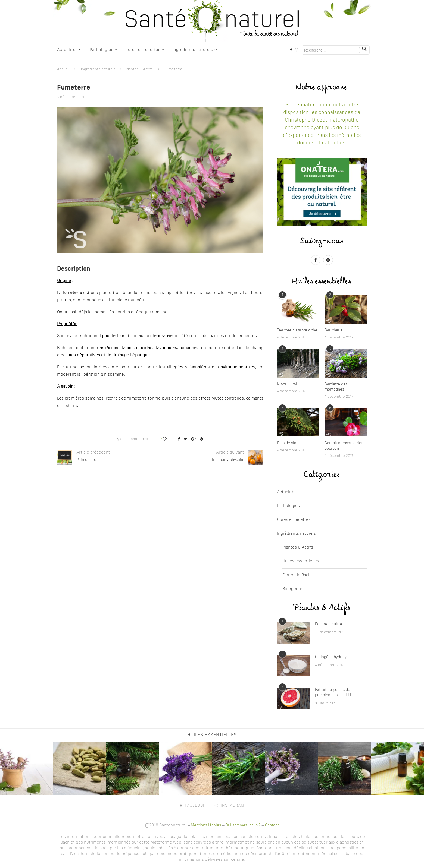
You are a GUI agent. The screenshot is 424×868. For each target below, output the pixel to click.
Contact (272, 825)
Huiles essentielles (301, 561)
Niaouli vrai (287, 384)
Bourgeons (293, 589)
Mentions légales (206, 825)
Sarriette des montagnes (336, 387)
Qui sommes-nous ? (243, 825)
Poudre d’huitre (329, 624)
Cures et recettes (143, 50)
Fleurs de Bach (297, 575)
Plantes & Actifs (139, 69)
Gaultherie (334, 330)
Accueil (63, 69)
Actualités (67, 50)
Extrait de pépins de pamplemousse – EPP (334, 693)
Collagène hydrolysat (333, 657)
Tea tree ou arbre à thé (297, 330)
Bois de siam (288, 443)
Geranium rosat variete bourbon (345, 446)
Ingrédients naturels (193, 50)
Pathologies (102, 50)
